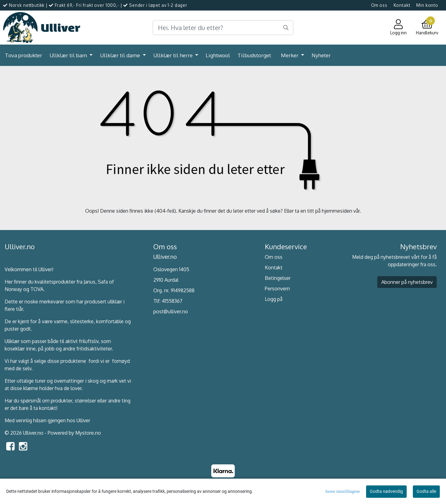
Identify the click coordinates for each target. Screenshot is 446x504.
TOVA (37, 289)
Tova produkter (24, 55)
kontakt (48, 408)
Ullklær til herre (174, 55)
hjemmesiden (337, 211)
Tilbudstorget (254, 55)
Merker (290, 55)
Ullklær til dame (121, 55)
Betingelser (278, 278)
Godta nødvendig (386, 491)
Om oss (379, 5)
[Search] (223, 28)
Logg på (274, 299)
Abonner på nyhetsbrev (407, 282)
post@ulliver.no (171, 311)
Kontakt (402, 5)
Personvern (277, 289)
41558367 (172, 301)
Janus (90, 282)
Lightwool (218, 55)
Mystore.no (88, 433)
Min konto (427, 5)
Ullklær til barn (69, 55)
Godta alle (426, 491)
